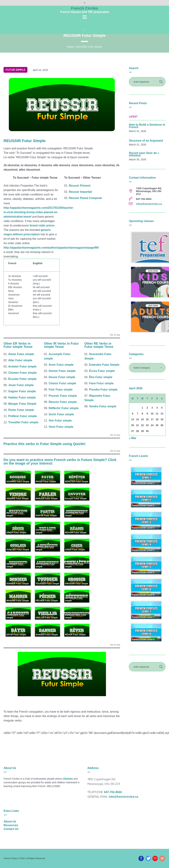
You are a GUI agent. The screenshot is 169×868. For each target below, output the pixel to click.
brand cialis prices (42, 225)
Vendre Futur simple (103, 406)
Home (70, 47)
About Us (10, 821)
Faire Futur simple (101, 383)
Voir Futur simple (60, 421)
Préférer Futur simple (23, 416)
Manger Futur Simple (22, 404)
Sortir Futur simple (61, 414)
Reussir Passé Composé (85, 198)
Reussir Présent (80, 186)
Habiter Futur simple (22, 398)
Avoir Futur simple (62, 365)
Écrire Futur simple (102, 371)
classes (68, 779)
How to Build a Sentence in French (147, 126)
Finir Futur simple (61, 390)
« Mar (133, 438)
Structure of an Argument (146, 141)
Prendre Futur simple (103, 390)
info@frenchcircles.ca (149, 204)
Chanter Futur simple (23, 373)
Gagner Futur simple (22, 391)
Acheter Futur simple (22, 366)
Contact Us (11, 829)
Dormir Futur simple (62, 371)
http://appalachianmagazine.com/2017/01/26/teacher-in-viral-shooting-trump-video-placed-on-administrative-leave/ (39, 212)
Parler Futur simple (21, 410)
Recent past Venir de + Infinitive (144, 154)
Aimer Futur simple (21, 354)
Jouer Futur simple (21, 385)
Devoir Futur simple (62, 377)
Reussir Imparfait (80, 192)
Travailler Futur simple (23, 422)
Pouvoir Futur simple (63, 396)
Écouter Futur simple (22, 379)
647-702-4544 (113, 792)
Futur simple (15, 70)
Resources (11, 825)
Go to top (115, 335)
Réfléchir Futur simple (64, 408)
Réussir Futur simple (63, 402)
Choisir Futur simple (63, 383)
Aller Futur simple (20, 360)
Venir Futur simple (61, 427)
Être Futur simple (101, 377)
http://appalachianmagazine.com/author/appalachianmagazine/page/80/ (51, 248)
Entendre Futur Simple (104, 365)
